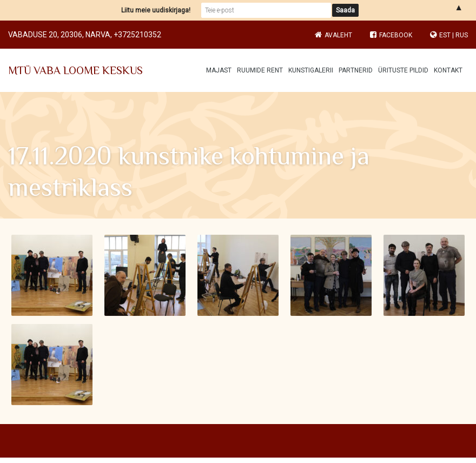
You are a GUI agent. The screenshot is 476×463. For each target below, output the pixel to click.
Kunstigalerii (311, 70)
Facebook (391, 35)
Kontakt (448, 70)
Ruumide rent (260, 70)
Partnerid (356, 70)
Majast (219, 70)
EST (445, 35)
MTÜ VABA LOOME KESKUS (75, 70)
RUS (462, 35)
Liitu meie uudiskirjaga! (156, 10)
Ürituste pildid (403, 70)
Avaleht (338, 35)
